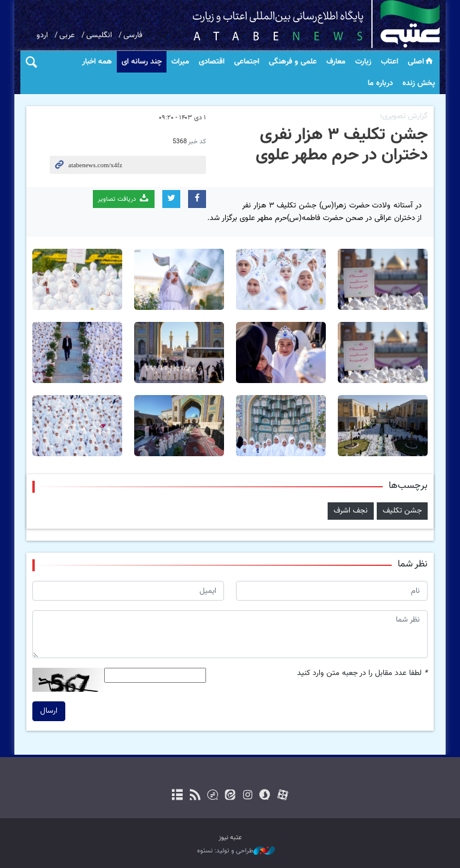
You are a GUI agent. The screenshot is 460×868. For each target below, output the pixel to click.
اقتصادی (212, 62)
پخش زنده (419, 83)
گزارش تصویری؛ (404, 116)
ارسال (49, 711)
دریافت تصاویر (124, 199)
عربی (67, 35)
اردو (42, 35)
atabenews (297, 24)
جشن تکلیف (402, 511)
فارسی (133, 35)
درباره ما (380, 83)
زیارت (363, 62)
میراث (180, 62)
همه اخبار (97, 62)
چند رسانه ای (142, 62)
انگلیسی (99, 35)
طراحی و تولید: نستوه (236, 851)
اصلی (421, 62)
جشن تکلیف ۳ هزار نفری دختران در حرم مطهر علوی (342, 145)
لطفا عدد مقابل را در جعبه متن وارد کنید (362, 673)
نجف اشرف (351, 511)
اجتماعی (247, 62)
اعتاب (390, 62)
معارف (336, 62)
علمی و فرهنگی (293, 62)
